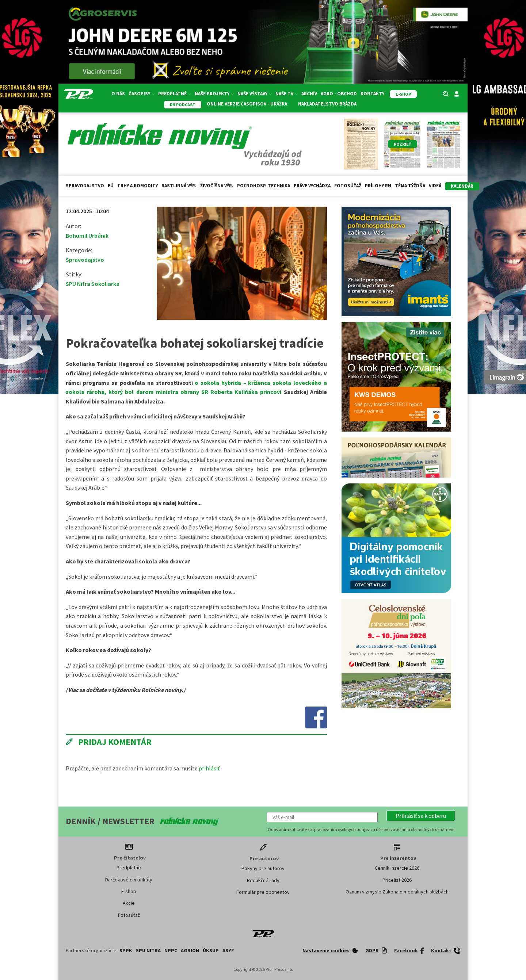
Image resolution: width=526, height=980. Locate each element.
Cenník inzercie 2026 (397, 868)
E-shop (129, 891)
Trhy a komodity (138, 186)
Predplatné (175, 94)
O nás (118, 94)
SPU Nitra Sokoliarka (93, 284)
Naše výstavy (255, 94)
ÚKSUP (211, 950)
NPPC (171, 950)
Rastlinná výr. (179, 186)
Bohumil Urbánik (87, 236)
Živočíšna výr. (217, 186)
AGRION (190, 950)
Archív (309, 94)
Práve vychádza (312, 186)
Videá (435, 186)
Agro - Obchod (339, 94)
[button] (421, 816)
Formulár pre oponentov (263, 892)
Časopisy (142, 94)
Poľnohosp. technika (264, 186)
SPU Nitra (148, 950)
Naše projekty (214, 94)
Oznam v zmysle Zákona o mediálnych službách (397, 892)
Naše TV (287, 94)
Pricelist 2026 (397, 880)
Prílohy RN (378, 186)
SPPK (126, 950)
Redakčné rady (263, 880)
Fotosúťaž (348, 186)
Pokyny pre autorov (263, 868)
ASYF (228, 950)
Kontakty (372, 94)
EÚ (111, 186)
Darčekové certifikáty (129, 880)
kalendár (462, 186)
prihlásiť (209, 768)
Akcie (129, 903)
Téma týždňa (410, 186)
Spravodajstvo (85, 186)
